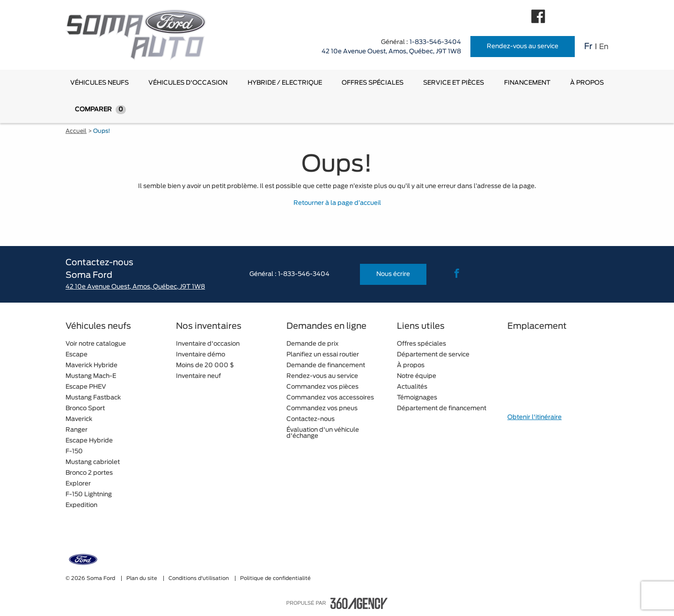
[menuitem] (99, 83)
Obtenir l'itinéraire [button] (535, 417)
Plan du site (143, 578)
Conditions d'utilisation (199, 578)
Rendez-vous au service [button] (523, 47)
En (604, 47)
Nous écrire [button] (393, 274)
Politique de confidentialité (275, 578)
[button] (99, 83)
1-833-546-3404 (435, 42)
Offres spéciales (373, 83)
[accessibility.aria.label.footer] (359, 603)
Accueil (76, 131)
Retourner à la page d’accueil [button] (337, 203)
